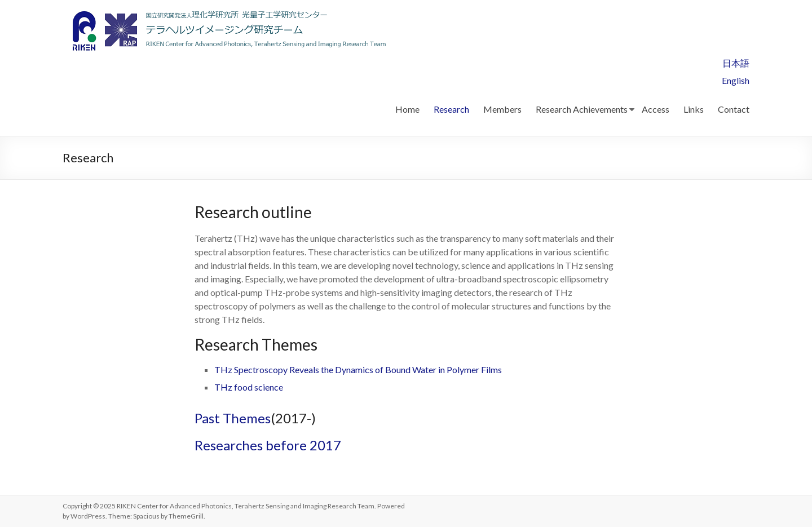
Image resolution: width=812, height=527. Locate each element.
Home (407, 109)
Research (451, 109)
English (736, 80)
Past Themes (233, 418)
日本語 (736, 63)
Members (502, 109)
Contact (734, 109)
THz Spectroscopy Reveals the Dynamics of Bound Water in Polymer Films (358, 369)
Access (656, 109)
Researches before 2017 (268, 445)
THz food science (249, 387)
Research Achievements (582, 109)
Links (694, 109)
